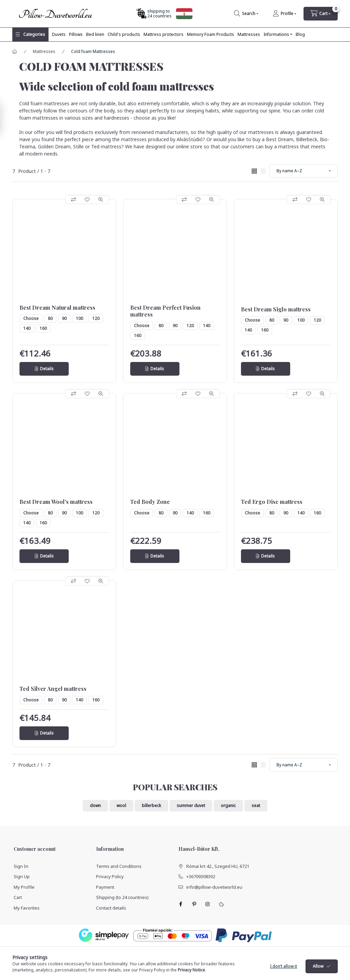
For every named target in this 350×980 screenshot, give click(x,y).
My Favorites (27, 908)
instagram (208, 904)
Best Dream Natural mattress (57, 308)
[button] (30, 35)
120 (96, 318)
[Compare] (73, 200)
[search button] (246, 14)
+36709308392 (201, 876)
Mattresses (249, 34)
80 (50, 318)
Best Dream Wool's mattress (56, 502)
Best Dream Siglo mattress (276, 309)
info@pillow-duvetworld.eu (214, 887)
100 (79, 318)
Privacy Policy (110, 876)
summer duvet (191, 806)
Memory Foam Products (211, 34)
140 (27, 328)
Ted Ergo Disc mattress (272, 502)
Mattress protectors (164, 34)
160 (43, 328)
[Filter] (7, 118)
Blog (300, 34)
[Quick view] (101, 200)
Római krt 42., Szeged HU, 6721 (218, 866)
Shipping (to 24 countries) (122, 897)
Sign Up (22, 876)
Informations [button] (276, 34)
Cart (18, 897)
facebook (180, 904)
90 (64, 318)
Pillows (76, 34)
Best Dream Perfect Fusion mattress (165, 311)
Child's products (124, 34)
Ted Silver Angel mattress (53, 689)
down (95, 806)
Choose (31, 318)
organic (228, 806)
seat (256, 806)
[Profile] (285, 14)
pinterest (194, 904)
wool (121, 806)
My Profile (24, 887)
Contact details (111, 908)
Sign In (21, 866)
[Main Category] (15, 52)
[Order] (304, 171)
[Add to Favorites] (87, 200)
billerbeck (151, 806)
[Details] (44, 369)
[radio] (263, 171)
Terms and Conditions (119, 866)
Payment (105, 887)
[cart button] (321, 14)
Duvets (59, 34)
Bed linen (95, 34)
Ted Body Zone (150, 502)
